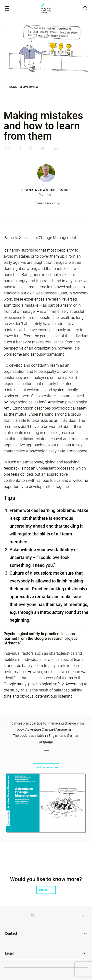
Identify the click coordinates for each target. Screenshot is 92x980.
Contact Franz (45, 204)
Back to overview (21, 87)
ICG (46, 9)
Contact (46, 890)
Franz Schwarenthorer (46, 190)
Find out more (46, 767)
